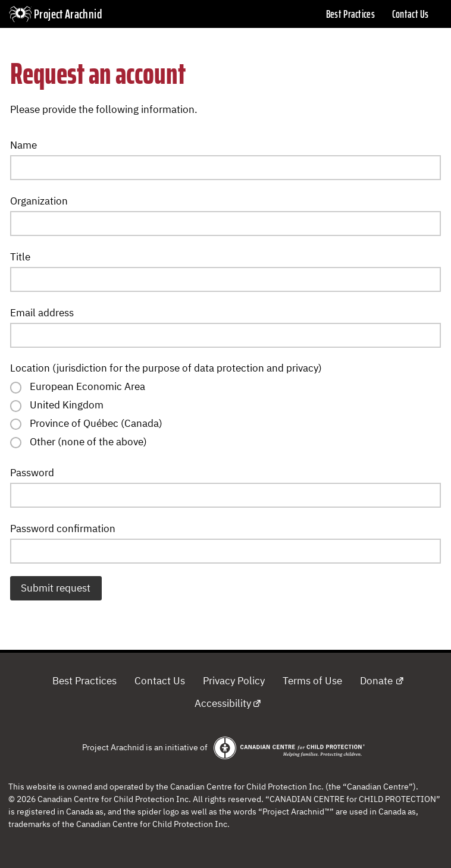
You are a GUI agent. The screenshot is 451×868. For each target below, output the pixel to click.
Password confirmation (63, 529)
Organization (39, 201)
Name (24, 145)
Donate (376, 681)
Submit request (56, 588)
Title (20, 257)
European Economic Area (87, 386)
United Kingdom (67, 405)
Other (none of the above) (88, 442)
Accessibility (223, 703)
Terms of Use (312, 681)
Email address (42, 313)
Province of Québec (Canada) (96, 423)
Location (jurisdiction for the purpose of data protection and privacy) (166, 368)
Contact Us (411, 14)
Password (32, 473)
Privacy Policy (234, 681)
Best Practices (350, 14)
